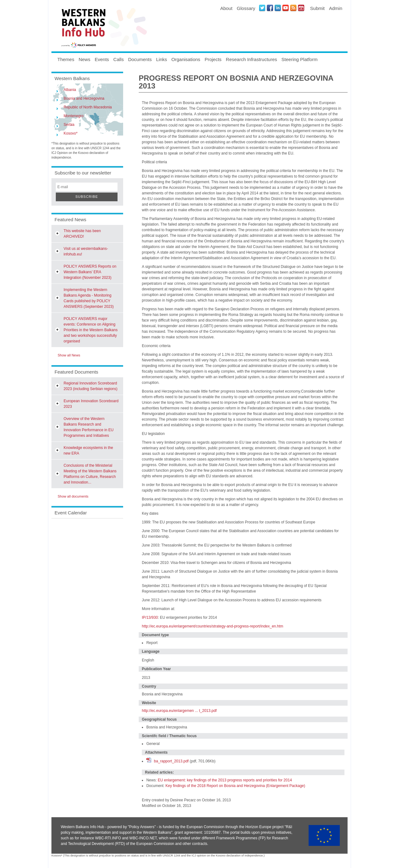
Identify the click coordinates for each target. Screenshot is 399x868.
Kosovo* (71, 133)
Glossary (246, 8)
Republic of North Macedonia (88, 107)
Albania (70, 90)
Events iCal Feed (301, 8)
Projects (213, 59)
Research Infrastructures (252, 59)
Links (162, 59)
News (84, 59)
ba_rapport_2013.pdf (171, 761)
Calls (119, 59)
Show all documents (73, 496)
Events (102, 59)
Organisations (186, 59)
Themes (66, 59)
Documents (140, 59)
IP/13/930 (150, 618)
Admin (336, 8)
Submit (317, 8)
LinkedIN (278, 8)
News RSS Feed (293, 8)
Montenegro (74, 116)
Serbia (69, 125)
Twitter (262, 8)
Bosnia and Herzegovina (84, 98)
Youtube (286, 8)
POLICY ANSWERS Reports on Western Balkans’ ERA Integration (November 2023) (90, 272)
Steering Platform (300, 59)
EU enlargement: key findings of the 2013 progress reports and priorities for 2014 (225, 780)
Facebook (270, 8)
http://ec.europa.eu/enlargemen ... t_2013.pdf (179, 711)
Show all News (69, 355)
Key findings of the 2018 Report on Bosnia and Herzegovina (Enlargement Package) (235, 786)
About (226, 8)
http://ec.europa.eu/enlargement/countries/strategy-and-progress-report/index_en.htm (213, 626)
